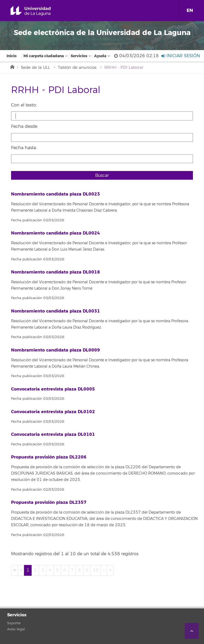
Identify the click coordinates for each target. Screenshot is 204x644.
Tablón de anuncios (77, 68)
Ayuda (100, 56)
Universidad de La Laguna (37, 11)
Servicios (79, 56)
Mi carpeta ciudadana (44, 56)
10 (96, 570)
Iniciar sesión (181, 56)
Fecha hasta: (24, 148)
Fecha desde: (25, 126)
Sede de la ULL (35, 68)
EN (190, 10)
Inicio (12, 56)
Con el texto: (24, 105)
